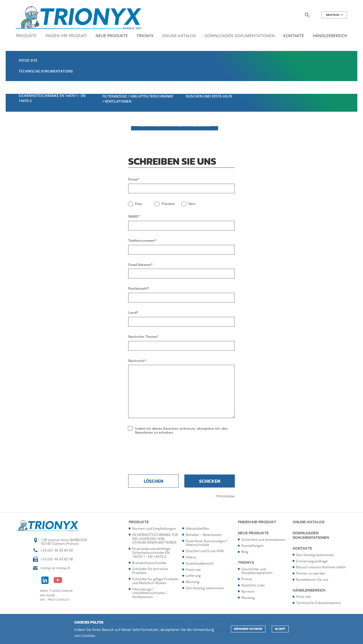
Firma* (134, 179)
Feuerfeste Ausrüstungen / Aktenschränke (207, 543)
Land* (133, 313)
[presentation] (181, 454)
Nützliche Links (253, 585)
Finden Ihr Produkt (66, 36)
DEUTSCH (335, 15)
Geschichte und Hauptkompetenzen (257, 571)
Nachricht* (137, 361)
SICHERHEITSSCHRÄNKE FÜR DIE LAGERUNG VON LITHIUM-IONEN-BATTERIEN (155, 539)
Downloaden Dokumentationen (240, 36)
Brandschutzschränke (149, 563)
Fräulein (168, 204)
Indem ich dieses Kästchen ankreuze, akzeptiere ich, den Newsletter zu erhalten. (181, 431)
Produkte (26, 36)
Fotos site (193, 570)
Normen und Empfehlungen (154, 528)
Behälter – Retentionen (204, 535)
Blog (245, 552)
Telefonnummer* (142, 241)
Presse (247, 579)
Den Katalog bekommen (205, 588)
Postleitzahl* (139, 289)
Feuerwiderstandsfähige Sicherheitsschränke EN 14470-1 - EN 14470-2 (151, 553)
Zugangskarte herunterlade (175, 125)
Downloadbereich (200, 563)
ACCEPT (280, 629)
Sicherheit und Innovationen (263, 540)
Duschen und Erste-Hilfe (205, 551)
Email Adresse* (141, 265)
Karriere (248, 591)
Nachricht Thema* (143, 337)
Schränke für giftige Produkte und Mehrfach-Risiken (155, 581)
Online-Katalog (179, 36)
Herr (192, 204)
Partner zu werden (311, 573)
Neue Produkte (112, 36)
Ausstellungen (253, 546)
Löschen (154, 481)
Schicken (210, 481)
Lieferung (193, 576)
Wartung (193, 582)
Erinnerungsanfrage (312, 561)
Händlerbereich (330, 36)
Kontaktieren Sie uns (312, 580)
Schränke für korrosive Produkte (150, 571)
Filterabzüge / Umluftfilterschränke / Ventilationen (149, 593)
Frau (139, 204)
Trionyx (145, 36)
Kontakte (294, 36)
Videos (191, 557)
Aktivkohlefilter (198, 528)
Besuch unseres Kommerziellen (321, 567)
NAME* (134, 217)
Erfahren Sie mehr (248, 629)
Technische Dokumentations (318, 603)
